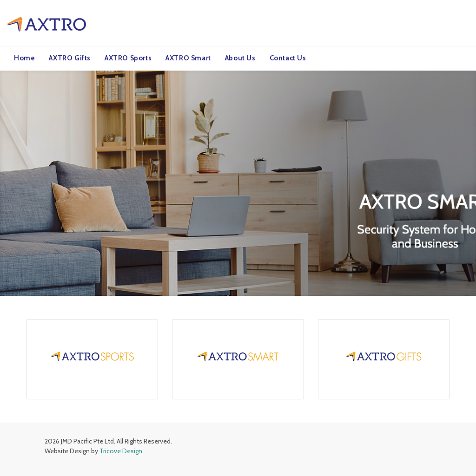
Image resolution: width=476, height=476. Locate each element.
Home (24, 58)
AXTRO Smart (188, 58)
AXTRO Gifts (70, 58)
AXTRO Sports (128, 58)
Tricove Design (121, 450)
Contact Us (288, 58)
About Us (240, 58)
